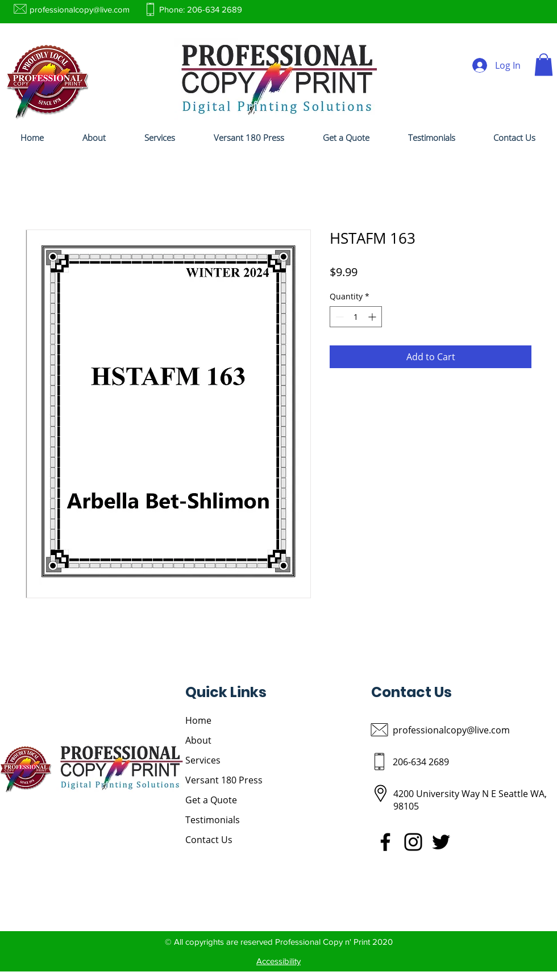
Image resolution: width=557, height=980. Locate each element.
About (198, 740)
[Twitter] (441, 842)
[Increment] (373, 317)
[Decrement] (338, 317)
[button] (544, 64)
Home (198, 720)
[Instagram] (413, 842)
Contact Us (209, 840)
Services (203, 760)
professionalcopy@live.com (80, 9)
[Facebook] (385, 842)
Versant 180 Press (224, 780)
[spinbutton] (356, 317)
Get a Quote (211, 800)
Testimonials (213, 820)
